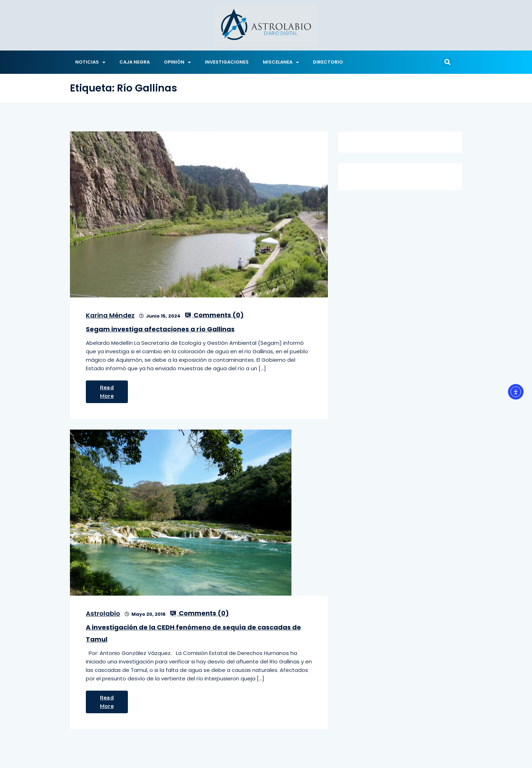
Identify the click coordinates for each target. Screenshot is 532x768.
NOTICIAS (90, 62)
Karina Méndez (110, 315)
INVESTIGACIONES (227, 62)
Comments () (214, 315)
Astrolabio (103, 613)
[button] (447, 62)
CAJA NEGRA (135, 62)
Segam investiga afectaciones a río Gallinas (160, 329)
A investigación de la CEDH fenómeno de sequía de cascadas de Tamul (193, 633)
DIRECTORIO (328, 62)
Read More (107, 392)
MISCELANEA (281, 62)
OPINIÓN (177, 62)
